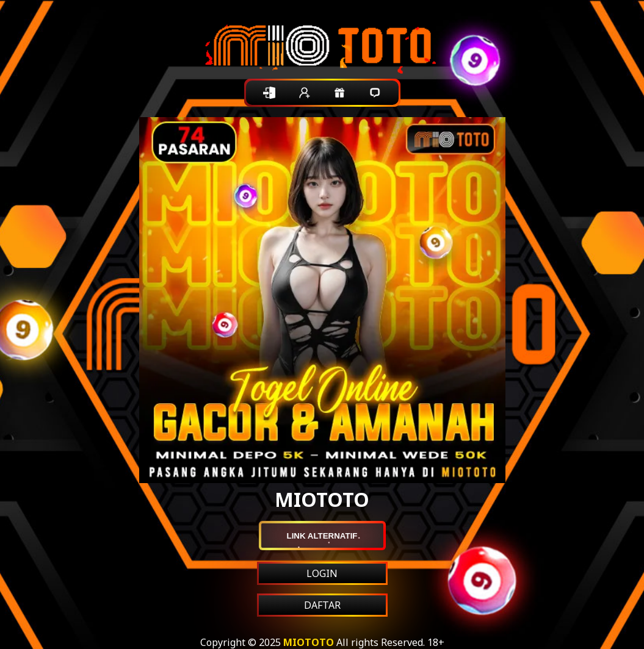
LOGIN (322, 573)
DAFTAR (322, 605)
